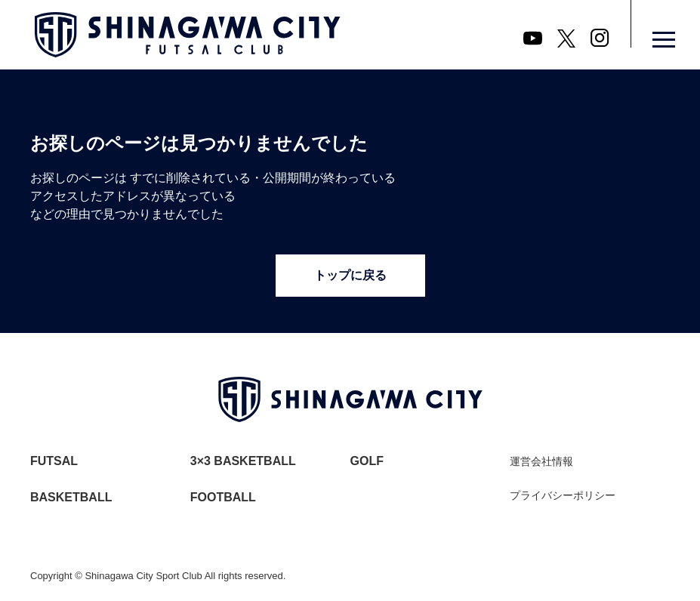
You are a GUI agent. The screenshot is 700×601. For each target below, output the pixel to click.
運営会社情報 (541, 461)
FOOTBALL (223, 497)
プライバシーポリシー (563, 495)
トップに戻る (350, 275)
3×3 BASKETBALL (243, 461)
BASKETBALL (71, 497)
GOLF (367, 461)
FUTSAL (54, 461)
